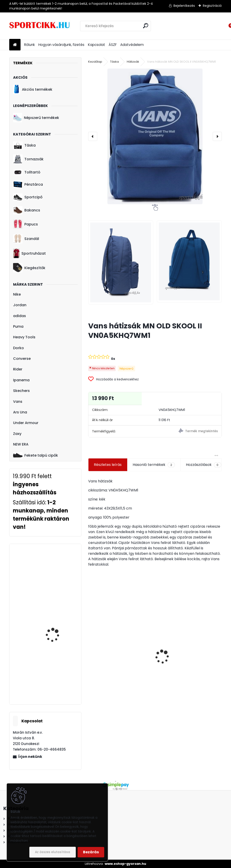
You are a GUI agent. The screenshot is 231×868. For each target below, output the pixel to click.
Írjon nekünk (30, 757)
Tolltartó (27, 172)
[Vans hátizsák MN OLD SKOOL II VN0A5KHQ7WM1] (155, 136)
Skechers (21, 391)
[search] (146, 26)
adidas (20, 316)
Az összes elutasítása (53, 852)
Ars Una (20, 412)
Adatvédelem (132, 45)
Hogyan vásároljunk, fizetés (61, 45)
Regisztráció (212, 6)
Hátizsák (133, 62)
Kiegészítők (29, 268)
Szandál (26, 239)
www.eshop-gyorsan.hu (125, 864)
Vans (18, 402)
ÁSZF (113, 45)
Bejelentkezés (184, 6)
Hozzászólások (203, 465)
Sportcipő (28, 197)
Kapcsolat (97, 45)
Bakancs (27, 210)
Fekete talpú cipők (36, 455)
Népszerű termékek (36, 118)
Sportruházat (29, 253)
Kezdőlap (95, 62)
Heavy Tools (24, 337)
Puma (18, 326)
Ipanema (21, 380)
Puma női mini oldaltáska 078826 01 (56, 606)
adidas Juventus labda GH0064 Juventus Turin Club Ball (188, 665)
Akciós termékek (33, 89)
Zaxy (17, 434)
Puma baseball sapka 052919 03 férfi (56, 567)
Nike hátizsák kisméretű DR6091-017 (120, 678)
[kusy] (171, 694)
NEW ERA (21, 444)
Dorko (18, 348)
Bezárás (91, 852)
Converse (22, 359)
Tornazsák (28, 159)
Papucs (25, 224)
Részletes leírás (108, 465)
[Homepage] (15, 45)
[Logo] (40, 26)
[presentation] (93, 136)
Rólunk (29, 45)
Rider (18, 369)
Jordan (20, 305)
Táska (24, 145)
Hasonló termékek (154, 465)
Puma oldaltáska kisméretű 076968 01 (55, 648)
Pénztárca (28, 184)
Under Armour (26, 423)
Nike (17, 294)
